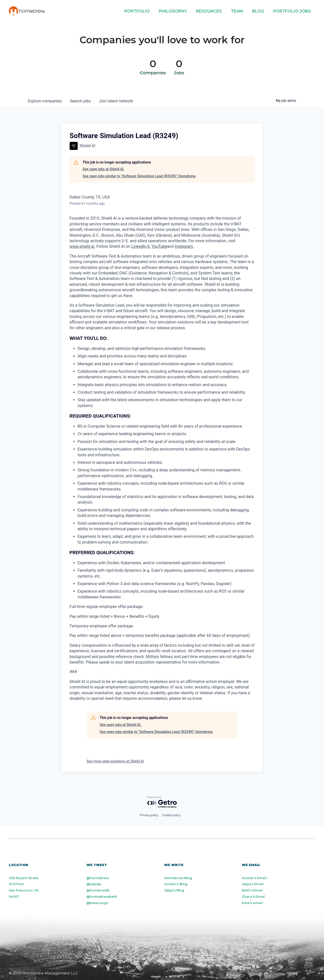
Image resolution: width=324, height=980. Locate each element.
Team (237, 11)
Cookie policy (171, 815)
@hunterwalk (98, 890)
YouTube (159, 246)
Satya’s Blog (174, 890)
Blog (258, 11)
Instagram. (184, 246)
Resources (209, 11)
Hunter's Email (254, 878)
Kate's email (252, 903)
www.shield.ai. (83, 246)
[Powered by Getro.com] (162, 802)
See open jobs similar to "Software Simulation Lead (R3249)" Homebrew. (140, 176)
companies (45, 101)
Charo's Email (253, 897)
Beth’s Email (252, 890)
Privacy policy (149, 815)
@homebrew (98, 878)
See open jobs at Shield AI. (104, 169)
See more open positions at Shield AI (115, 761)
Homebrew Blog (178, 878)
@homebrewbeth (102, 897)
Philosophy (173, 11)
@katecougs (97, 903)
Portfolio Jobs (292, 11)
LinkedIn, (139, 246)
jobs (80, 101)
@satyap (94, 884)
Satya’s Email (253, 884)
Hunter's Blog (176, 884)
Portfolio (137, 11)
